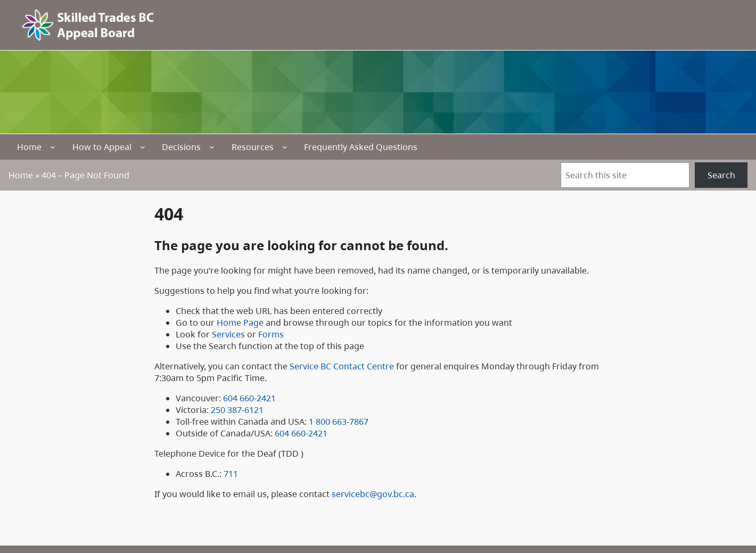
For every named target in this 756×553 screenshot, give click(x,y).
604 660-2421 (249, 398)
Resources (253, 147)
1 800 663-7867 (339, 422)
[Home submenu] (53, 147)
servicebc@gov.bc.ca (373, 494)
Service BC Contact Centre (342, 366)
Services (228, 334)
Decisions (181, 147)
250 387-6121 (237, 410)
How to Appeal (102, 147)
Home (29, 147)
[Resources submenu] (285, 147)
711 (231, 474)
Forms (271, 334)
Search (721, 175)
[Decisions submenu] (212, 147)
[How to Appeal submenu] (143, 147)
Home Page (240, 323)
